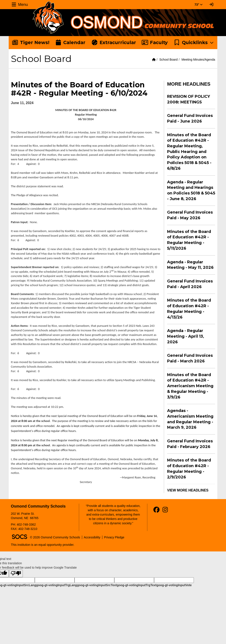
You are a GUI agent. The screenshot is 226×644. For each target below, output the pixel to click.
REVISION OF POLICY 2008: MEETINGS (189, 99)
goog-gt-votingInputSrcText (97, 585)
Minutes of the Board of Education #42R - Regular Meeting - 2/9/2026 (189, 469)
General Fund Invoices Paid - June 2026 (190, 118)
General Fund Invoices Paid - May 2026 (190, 215)
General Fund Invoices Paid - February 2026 (190, 444)
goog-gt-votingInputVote (174, 585)
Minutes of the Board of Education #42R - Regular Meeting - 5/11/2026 (189, 240)
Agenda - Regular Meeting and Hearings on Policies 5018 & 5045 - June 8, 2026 (191, 190)
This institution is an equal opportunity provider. (43, 545)
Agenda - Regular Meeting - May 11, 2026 (190, 265)
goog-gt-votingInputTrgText (136, 585)
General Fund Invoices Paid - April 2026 (190, 284)
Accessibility (92, 537)
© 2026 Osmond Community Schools (55, 537)
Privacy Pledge (114, 537)
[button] (194, 43)
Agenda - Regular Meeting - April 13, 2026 (186, 336)
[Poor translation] (16, 573)
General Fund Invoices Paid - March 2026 (190, 358)
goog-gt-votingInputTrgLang (56, 585)
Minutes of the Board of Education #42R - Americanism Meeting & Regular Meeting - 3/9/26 (190, 386)
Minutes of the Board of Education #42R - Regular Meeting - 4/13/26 (189, 309)
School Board (168, 60)
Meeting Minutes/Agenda (198, 60)
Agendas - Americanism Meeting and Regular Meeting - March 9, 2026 (190, 419)
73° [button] (199, 5)
